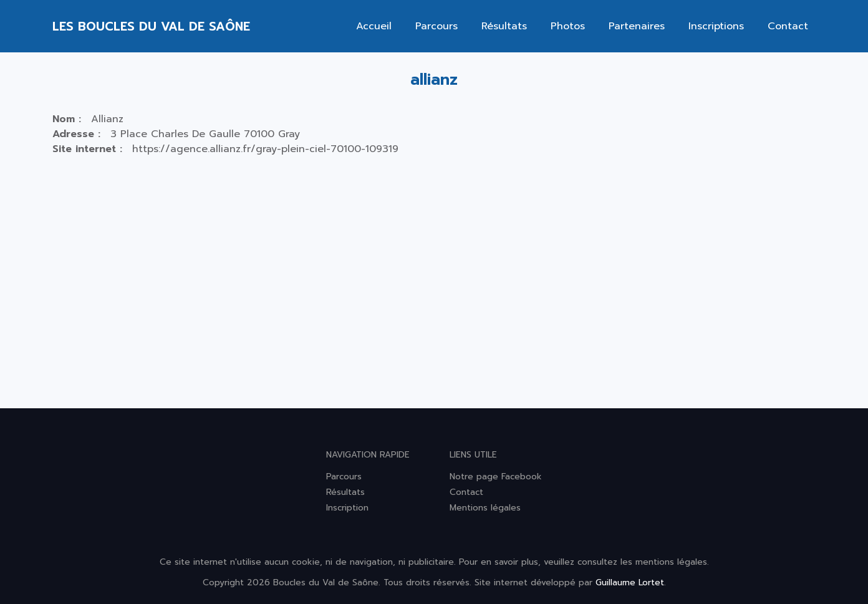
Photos (568, 26)
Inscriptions (716, 26)
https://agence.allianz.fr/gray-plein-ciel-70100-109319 (265, 149)
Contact (788, 26)
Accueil (374, 26)
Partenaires (637, 26)
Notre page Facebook (496, 477)
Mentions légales (485, 508)
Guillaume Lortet (630, 582)
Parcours (436, 26)
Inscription (347, 508)
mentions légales (671, 562)
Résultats (504, 26)
